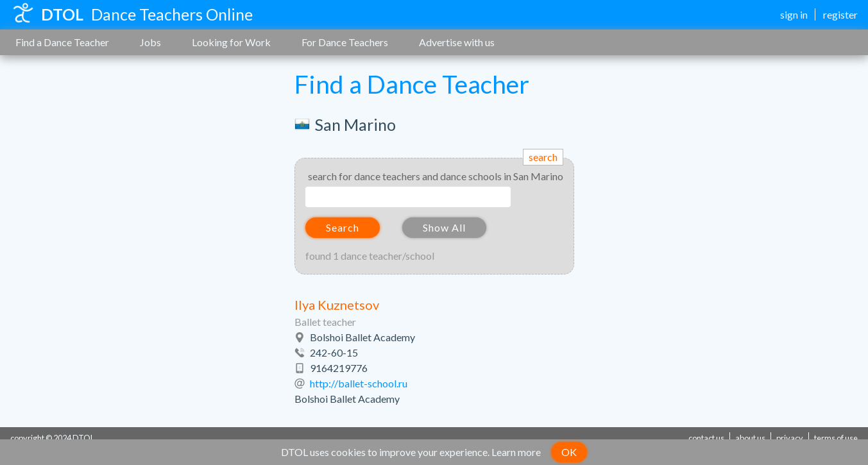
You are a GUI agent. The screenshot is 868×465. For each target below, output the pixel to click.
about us (750, 438)
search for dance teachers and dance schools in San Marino (436, 176)
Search (343, 227)
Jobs (150, 42)
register (840, 14)
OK (569, 452)
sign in (794, 14)
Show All (444, 227)
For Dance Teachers (345, 42)
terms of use (836, 438)
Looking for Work (231, 42)
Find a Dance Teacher (62, 42)
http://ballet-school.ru (359, 383)
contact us (706, 438)
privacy (790, 438)
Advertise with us (457, 42)
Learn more (516, 452)
